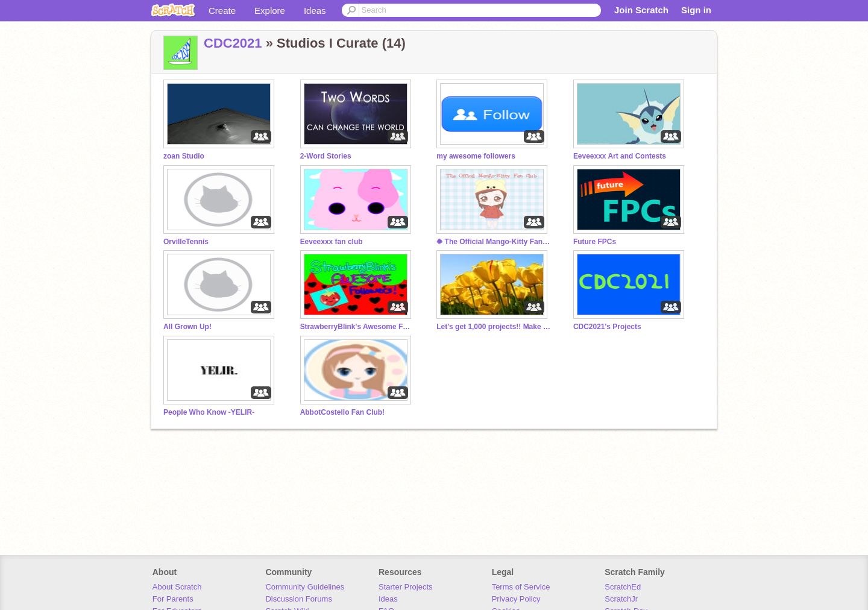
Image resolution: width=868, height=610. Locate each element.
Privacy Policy (516, 599)
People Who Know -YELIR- (209, 412)
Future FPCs (595, 242)
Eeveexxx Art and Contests (620, 156)
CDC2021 (233, 43)
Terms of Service (521, 587)
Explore (270, 11)
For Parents (173, 599)
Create (222, 11)
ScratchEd (623, 587)
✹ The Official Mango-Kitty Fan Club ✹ (494, 242)
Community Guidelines (305, 587)
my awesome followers (476, 156)
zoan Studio (184, 156)
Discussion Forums (299, 599)
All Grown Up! (187, 327)
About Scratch (177, 587)
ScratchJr (621, 599)
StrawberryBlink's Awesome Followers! (357, 327)
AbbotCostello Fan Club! (342, 412)
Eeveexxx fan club (332, 242)
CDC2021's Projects (607, 327)
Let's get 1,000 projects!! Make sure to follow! (494, 327)
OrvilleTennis (186, 242)
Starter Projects (406, 587)
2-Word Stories (326, 156)
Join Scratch (641, 10)
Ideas (315, 11)
